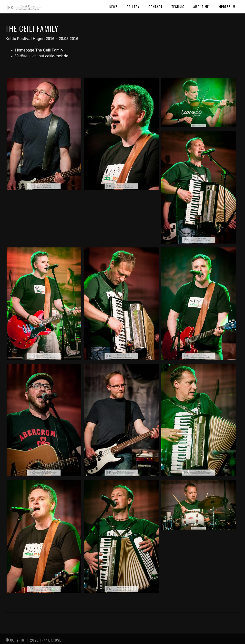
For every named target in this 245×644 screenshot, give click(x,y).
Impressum (226, 6)
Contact (155, 6)
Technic (178, 6)
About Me (201, 6)
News (113, 6)
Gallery (133, 6)
